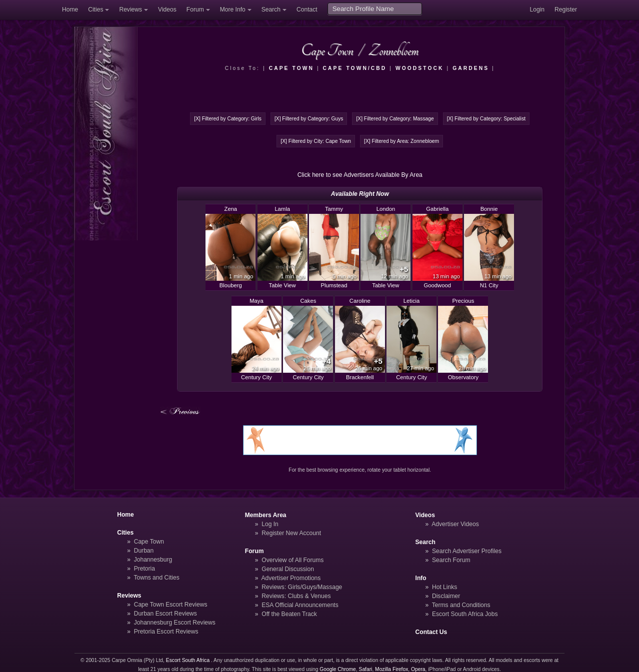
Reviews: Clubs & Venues (296, 596)
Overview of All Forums (292, 560)
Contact (307, 9)
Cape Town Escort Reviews (171, 605)
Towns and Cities (156, 578)
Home (70, 9)
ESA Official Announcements (300, 605)
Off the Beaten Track (289, 614)
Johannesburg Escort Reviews (175, 623)
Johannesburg (153, 560)
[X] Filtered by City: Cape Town (316, 141)
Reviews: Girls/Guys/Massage (302, 587)
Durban (144, 551)
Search (271, 9)
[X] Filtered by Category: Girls (228, 119)
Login (537, 9)
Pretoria (144, 569)
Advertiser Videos (455, 524)
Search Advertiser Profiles (467, 551)
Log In (270, 524)
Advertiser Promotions (291, 578)
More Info (233, 9)
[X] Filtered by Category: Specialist (486, 119)
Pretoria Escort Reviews (166, 632)
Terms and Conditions (461, 605)
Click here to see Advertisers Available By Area (360, 175)
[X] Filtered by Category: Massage (395, 119)
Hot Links (444, 587)
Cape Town (149, 542)
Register (566, 9)
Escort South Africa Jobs (465, 614)
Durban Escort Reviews (165, 614)
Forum (195, 9)
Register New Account (291, 533)
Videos (167, 9)
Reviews (130, 9)
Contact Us (431, 632)
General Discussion (288, 569)
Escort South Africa (188, 660)
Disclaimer (446, 596)
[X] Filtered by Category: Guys (309, 119)
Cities (95, 9)
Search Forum (451, 560)
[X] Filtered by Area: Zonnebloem (401, 141)
